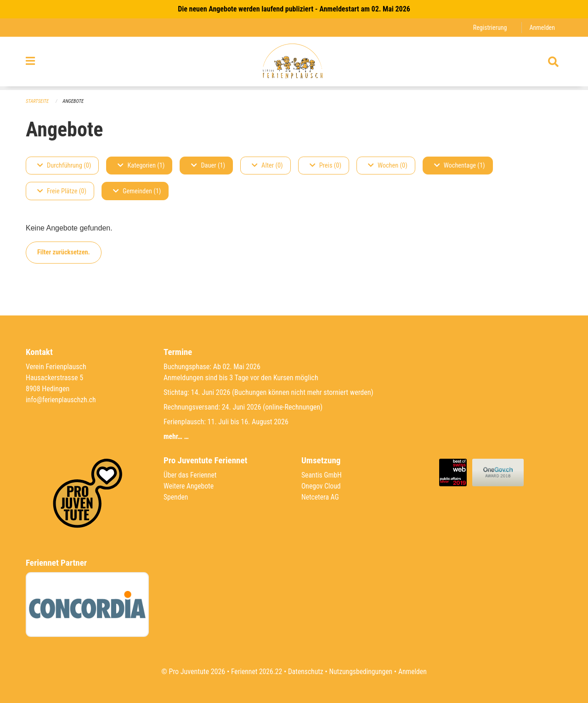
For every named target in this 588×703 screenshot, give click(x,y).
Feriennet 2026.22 (255, 672)
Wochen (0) (388, 166)
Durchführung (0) (64, 166)
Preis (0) (325, 166)
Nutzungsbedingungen (361, 672)
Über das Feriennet (191, 475)
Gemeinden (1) (137, 191)
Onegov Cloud (322, 486)
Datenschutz (305, 672)
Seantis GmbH (322, 475)
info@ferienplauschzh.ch (62, 400)
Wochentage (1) (460, 166)
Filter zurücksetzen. (64, 252)
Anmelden (542, 27)
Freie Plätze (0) (62, 191)
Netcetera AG (321, 497)
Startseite (38, 101)
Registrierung (489, 27)
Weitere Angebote (189, 486)
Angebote (74, 101)
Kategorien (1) (141, 166)
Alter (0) (267, 166)
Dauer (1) (208, 166)
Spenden (176, 497)
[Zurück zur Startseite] (294, 63)
